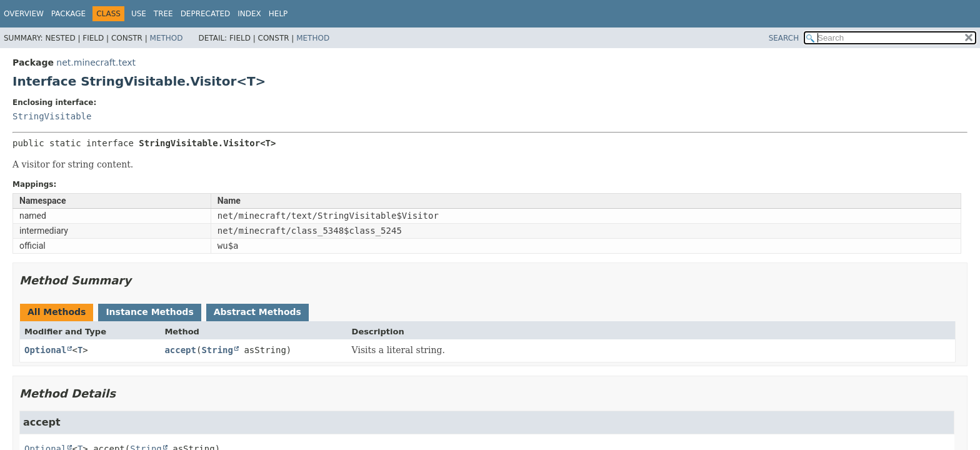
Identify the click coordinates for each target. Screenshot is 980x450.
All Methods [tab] (57, 312)
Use (139, 14)
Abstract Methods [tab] (257, 312)
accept (180, 350)
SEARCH (784, 38)
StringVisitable (52, 116)
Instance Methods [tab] (149, 312)
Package (68, 14)
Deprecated (206, 14)
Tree (163, 14)
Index (249, 14)
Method (167, 38)
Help (278, 14)
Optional (45, 350)
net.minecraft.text (96, 62)
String (217, 350)
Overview (24, 14)
